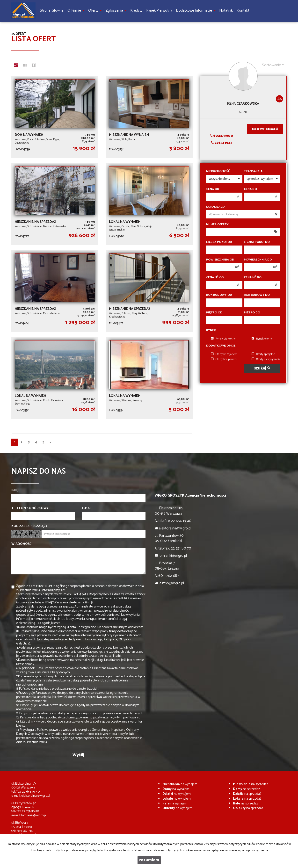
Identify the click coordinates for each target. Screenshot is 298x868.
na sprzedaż (251, 784)
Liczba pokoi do (257, 242)
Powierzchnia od (220, 260)
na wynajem (180, 784)
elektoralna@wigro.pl (36, 796)
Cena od (213, 189)
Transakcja (253, 171)
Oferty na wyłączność (266, 359)
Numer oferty (217, 224)
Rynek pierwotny (223, 339)
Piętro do (252, 313)
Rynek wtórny (262, 339)
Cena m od (215, 277)
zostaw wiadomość (265, 129)
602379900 (222, 136)
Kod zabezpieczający (29, 526)
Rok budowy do (257, 295)
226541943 (222, 143)
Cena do (250, 189)
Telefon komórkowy (30, 508)
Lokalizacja (216, 207)
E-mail (87, 508)
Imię (15, 491)
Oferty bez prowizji (224, 359)
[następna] (50, 442)
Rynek (211, 330)
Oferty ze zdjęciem (224, 354)
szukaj (262, 368)
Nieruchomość (218, 171)
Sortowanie (273, 65)
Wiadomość (21, 544)
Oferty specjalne (263, 354)
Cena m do (253, 277)
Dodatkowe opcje (221, 346)
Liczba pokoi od (219, 242)
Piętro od (214, 313)
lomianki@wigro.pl (34, 815)
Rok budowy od (219, 295)
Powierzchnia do (258, 260)
